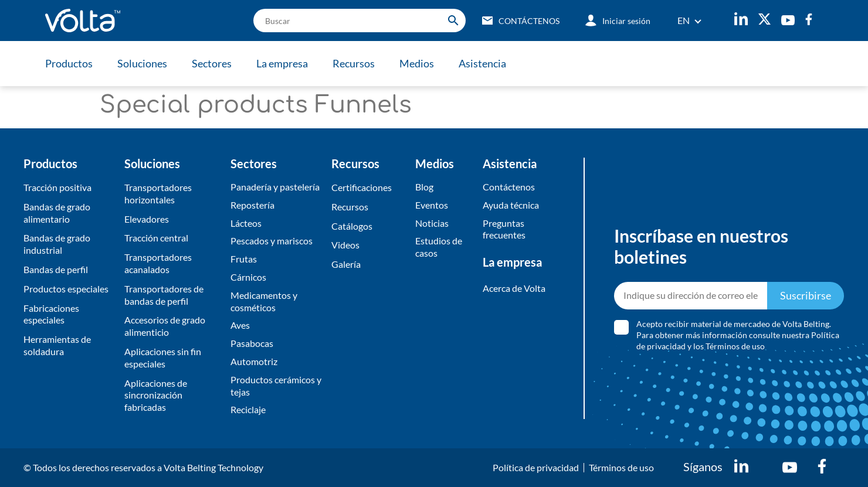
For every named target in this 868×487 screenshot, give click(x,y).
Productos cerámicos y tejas (276, 386)
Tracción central (156, 238)
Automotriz (254, 361)
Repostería (252, 205)
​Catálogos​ (352, 226)
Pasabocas (252, 343)
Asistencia (482, 63)
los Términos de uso (729, 346)
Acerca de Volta (514, 288)
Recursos (354, 63)
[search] (360, 21)
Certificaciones (362, 187)
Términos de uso (621, 467)
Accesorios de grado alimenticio (165, 326)
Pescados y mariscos (272, 241)
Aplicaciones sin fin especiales (163, 357)
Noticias (432, 223)
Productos (69, 63)
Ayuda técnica (511, 205)
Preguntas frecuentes (504, 229)
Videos (345, 245)
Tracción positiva (57, 187)
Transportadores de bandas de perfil (164, 295)
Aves (240, 325)
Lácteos (246, 223)
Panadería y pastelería (275, 187)
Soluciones (142, 63)
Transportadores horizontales (158, 193)
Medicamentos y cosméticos (264, 301)
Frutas (244, 259)
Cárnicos (248, 277)
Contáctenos (509, 187)
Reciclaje (248, 409)
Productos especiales (66, 289)
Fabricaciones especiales (51, 314)
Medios (417, 63)
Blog (424, 187)
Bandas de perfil (56, 269)
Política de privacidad (536, 467)
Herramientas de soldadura (57, 345)
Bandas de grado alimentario (57, 213)
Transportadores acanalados (158, 263)
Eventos (432, 205)
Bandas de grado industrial (57, 244)
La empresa (282, 63)
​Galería (346, 264)
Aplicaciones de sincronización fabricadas (156, 395)
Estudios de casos (439, 247)
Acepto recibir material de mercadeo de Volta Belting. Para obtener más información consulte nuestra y (738, 335)
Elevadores (147, 219)
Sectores (212, 63)
